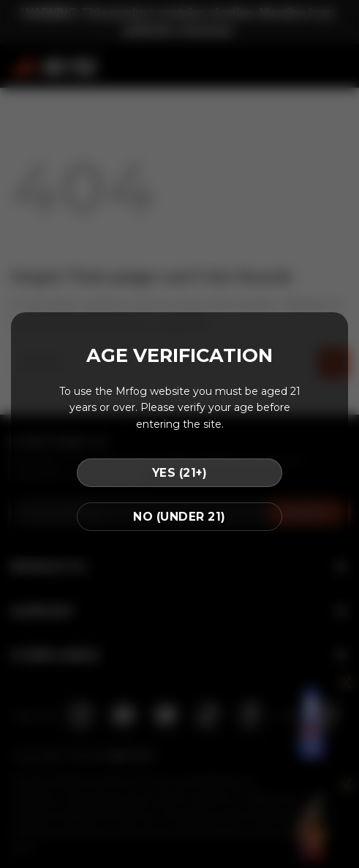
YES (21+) (179, 473)
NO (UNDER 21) (179, 517)
